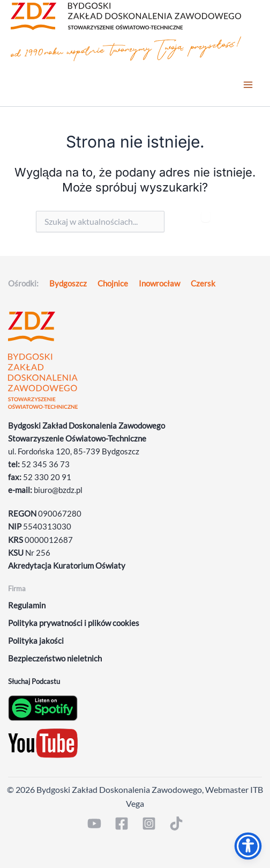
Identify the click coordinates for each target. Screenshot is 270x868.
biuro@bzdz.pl (58, 490)
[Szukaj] (206, 216)
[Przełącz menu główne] (248, 85)
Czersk (203, 284)
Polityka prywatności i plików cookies (74, 623)
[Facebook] (122, 823)
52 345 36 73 (46, 464)
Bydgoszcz (68, 284)
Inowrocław (159, 284)
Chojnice (113, 284)
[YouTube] (94, 823)
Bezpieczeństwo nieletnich (55, 659)
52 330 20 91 (47, 477)
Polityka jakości (36, 641)
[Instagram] (149, 823)
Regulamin (27, 605)
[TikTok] (176, 823)
